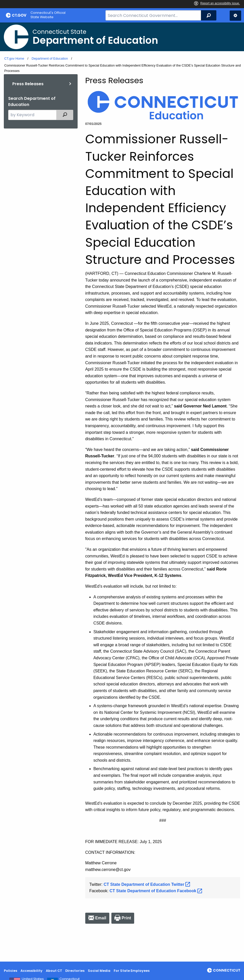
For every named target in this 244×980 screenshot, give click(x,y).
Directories (75, 971)
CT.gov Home (14, 58)
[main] (122, 492)
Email (101, 918)
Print (126, 918)
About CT (54, 971)
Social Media (99, 971)
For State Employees (132, 971)
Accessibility (31, 971)
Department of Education (50, 58)
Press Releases (28, 84)
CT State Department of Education (148, 884)
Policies (10, 971)
